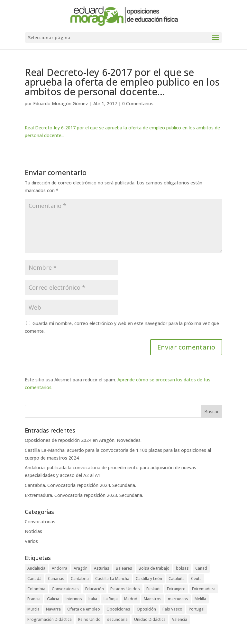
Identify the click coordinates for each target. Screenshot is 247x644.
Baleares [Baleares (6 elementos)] (124, 568)
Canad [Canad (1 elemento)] (201, 568)
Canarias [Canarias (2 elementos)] (56, 579)
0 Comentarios (138, 103)
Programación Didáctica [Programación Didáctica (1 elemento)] (50, 619)
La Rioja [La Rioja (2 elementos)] (111, 599)
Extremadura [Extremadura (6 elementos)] (204, 589)
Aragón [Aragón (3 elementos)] (81, 568)
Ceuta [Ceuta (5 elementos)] (196, 579)
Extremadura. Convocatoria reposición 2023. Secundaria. (84, 495)
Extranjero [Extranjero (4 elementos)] (176, 589)
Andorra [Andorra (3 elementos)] (59, 568)
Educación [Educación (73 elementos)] (95, 589)
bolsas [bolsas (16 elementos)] (182, 568)
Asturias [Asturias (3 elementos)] (102, 568)
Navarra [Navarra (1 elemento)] (53, 609)
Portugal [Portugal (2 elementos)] (197, 609)
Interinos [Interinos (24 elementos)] (74, 599)
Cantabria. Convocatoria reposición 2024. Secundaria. (80, 485)
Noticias (33, 531)
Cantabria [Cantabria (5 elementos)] (80, 579)
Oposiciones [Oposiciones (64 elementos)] (118, 609)
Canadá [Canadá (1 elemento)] (34, 579)
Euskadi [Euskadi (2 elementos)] (153, 589)
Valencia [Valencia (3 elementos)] (180, 619)
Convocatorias (40, 522)
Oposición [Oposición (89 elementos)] (146, 609)
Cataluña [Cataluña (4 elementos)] (177, 579)
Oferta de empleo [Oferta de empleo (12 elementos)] (84, 609)
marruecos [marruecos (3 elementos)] (178, 599)
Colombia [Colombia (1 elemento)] (36, 589)
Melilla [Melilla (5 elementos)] (200, 599)
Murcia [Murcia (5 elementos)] (33, 609)
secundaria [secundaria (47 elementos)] (117, 619)
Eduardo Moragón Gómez (61, 103)
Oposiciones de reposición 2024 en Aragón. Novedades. (83, 440)
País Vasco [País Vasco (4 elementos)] (172, 609)
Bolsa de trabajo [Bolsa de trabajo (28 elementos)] (154, 568)
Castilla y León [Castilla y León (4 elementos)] (149, 579)
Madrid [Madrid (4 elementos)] (131, 599)
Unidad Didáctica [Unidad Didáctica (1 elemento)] (150, 619)
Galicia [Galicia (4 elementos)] (53, 599)
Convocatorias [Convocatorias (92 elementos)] (65, 589)
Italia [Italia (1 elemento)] (93, 599)
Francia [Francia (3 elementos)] (34, 599)
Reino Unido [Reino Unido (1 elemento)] (89, 619)
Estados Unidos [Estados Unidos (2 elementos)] (125, 589)
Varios (31, 541)
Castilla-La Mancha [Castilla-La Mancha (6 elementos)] (112, 579)
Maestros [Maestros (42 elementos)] (153, 599)
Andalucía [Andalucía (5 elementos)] (36, 568)
